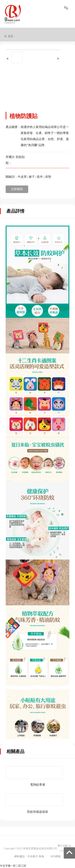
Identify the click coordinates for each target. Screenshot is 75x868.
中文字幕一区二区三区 (13, 866)
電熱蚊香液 (38, 785)
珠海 (41, 856)
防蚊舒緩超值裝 (38, 812)
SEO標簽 (56, 856)
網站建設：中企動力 (26, 856)
